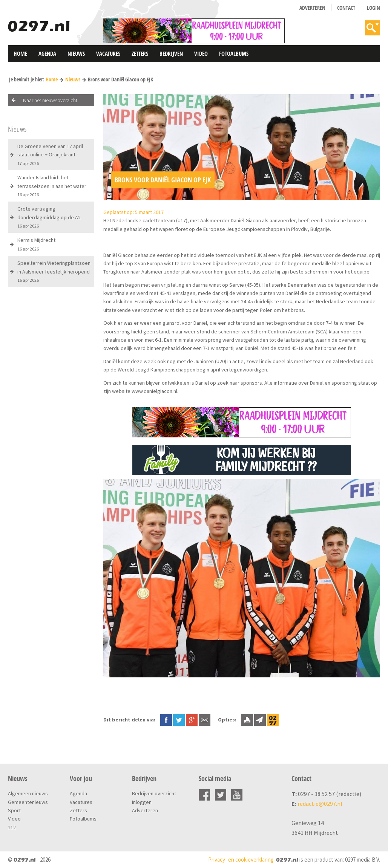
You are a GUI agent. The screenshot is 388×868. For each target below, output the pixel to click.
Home (20, 53)
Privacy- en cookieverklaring (241, 860)
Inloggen (142, 802)
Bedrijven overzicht (154, 793)
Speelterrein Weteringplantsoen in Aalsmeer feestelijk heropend (54, 271)
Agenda (47, 53)
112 (12, 827)
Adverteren (312, 8)
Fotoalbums (234, 53)
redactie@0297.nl (320, 804)
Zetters (140, 53)
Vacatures (108, 53)
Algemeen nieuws (28, 793)
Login (373, 8)
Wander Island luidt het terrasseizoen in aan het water (52, 186)
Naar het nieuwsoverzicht (50, 100)
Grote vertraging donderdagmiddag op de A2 (49, 217)
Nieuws (76, 53)
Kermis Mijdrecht (36, 244)
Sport (14, 810)
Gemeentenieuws (28, 802)
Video (201, 53)
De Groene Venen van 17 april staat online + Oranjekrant (50, 154)
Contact (346, 8)
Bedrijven (171, 53)
